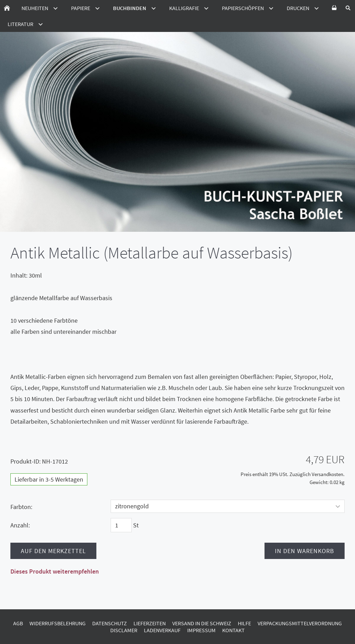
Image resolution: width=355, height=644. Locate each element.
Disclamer (124, 630)
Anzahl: (20, 525)
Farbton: (21, 507)
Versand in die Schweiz (202, 623)
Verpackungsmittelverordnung (300, 623)
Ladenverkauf (162, 630)
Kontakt (233, 630)
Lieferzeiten (150, 623)
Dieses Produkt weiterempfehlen (55, 571)
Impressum (201, 630)
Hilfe (244, 623)
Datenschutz (110, 623)
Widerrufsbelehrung (58, 623)
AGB (18, 623)
